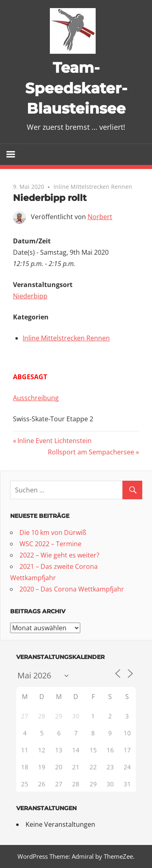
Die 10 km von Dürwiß (53, 532)
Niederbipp (30, 296)
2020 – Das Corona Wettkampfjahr (72, 589)
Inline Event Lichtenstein (54, 441)
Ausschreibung (36, 398)
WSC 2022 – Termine (50, 544)
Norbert (100, 217)
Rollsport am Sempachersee (91, 452)
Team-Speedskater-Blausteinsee (76, 88)
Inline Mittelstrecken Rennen (93, 187)
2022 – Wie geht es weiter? (59, 555)
